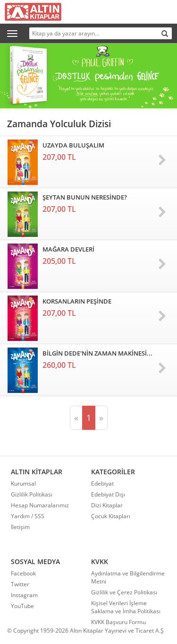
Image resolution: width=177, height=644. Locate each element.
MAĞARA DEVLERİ (68, 249)
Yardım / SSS (28, 516)
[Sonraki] (101, 418)
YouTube (22, 606)
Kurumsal (23, 483)
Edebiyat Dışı (108, 494)
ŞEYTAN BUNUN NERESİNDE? (85, 197)
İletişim (20, 527)
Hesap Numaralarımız (40, 505)
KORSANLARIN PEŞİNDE (77, 301)
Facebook (23, 573)
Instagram (24, 595)
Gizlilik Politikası (32, 494)
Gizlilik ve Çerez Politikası (124, 592)
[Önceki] (76, 418)
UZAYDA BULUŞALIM (73, 145)
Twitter (20, 584)
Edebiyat (102, 483)
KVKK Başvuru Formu (118, 622)
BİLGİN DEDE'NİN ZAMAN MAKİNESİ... (97, 353)
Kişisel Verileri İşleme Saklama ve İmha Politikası (126, 607)
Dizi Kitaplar (107, 505)
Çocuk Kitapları (111, 516)
